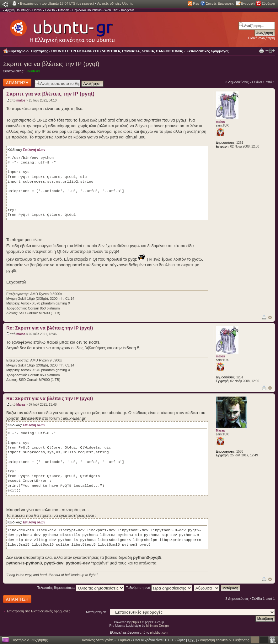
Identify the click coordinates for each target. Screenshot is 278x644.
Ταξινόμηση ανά (159, 588)
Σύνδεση (268, 3)
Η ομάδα (123, 640)
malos (21, 100)
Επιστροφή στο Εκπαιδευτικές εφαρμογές (39, 611)
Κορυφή (270, 317)
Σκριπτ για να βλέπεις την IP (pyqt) (51, 64)
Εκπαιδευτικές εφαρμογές (207, 51)
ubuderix (33, 71)
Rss (196, 3)
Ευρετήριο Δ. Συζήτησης (28, 51)
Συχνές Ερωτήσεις (220, 3)
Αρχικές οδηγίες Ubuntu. (116, 3)
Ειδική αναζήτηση (262, 38)
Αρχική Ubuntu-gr (17, 10)
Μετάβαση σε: (97, 612)
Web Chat (111, 10)
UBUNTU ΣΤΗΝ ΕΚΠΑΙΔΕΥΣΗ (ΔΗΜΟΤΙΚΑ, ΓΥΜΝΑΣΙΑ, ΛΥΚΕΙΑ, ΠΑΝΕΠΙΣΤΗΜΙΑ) (118, 51)
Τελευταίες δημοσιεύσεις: (81, 588)
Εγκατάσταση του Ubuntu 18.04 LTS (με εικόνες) (57, 3)
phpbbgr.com (159, 633)
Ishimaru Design (157, 626)
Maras (21, 405)
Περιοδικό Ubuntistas (87, 10)
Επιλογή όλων (34, 150)
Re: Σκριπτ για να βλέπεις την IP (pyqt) (50, 328)
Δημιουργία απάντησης (17, 83)
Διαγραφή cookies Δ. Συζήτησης (225, 640)
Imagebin (128, 10)
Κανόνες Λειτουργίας (98, 640)
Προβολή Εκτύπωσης (262, 50)
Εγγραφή (248, 3)
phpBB (136, 622)
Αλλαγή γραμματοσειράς (270, 51)
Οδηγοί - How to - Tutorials (51, 10)
